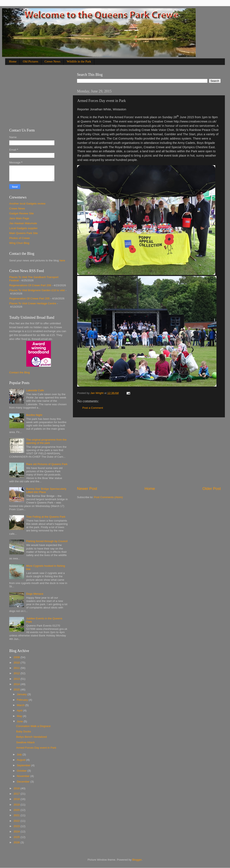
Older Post (212, 489)
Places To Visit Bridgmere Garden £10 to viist (37, 290)
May (20, 716)
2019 (17, 805)
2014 (17, 684)
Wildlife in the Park (79, 61)
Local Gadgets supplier (23, 228)
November (24, 776)
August (22, 760)
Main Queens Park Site (24, 233)
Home (13, 61)
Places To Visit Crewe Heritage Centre (33, 303)
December (24, 782)
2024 (17, 832)
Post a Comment (93, 408)
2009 (17, 657)
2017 (17, 794)
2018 (17, 799)
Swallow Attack (25, 742)
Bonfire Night (34, 415)
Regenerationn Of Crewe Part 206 (30, 285)
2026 (17, 842)
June (20, 721)
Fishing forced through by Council (47, 541)
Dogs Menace (35, 594)
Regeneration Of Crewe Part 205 (29, 298)
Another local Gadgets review (27, 204)
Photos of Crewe (20, 238)
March (21, 705)
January (22, 694)
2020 (17, 810)
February (23, 700)
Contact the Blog (20, 372)
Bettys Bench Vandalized (32, 737)
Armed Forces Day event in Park (36, 748)
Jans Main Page (19, 218)
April (20, 710)
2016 (17, 788)
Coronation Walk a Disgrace (33, 726)
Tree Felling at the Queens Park (46, 517)
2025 (17, 837)
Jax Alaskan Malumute (23, 223)
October (22, 771)
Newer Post (87, 489)
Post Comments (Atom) (108, 497)
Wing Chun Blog (19, 243)
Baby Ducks (24, 731)
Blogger (137, 860)
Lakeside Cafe (35, 390)
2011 (17, 668)
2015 (17, 690)
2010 (17, 663)
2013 (17, 679)
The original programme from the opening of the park (46, 441)
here (62, 260)
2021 (17, 815)
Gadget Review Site (21, 213)
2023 (17, 826)
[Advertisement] (149, 452)
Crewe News (52, 61)
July (20, 754)
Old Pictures (30, 61)
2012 (17, 673)
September (24, 765)
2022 (17, 821)
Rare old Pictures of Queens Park (47, 464)
